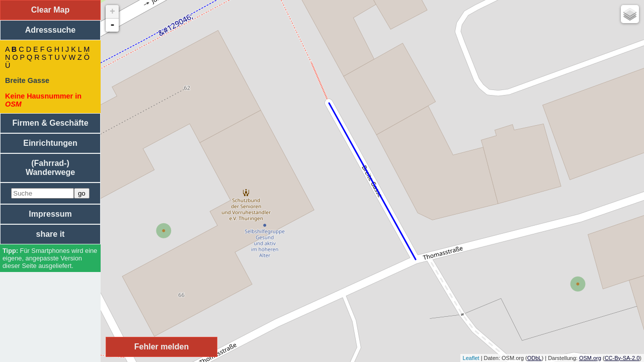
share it (51, 234)
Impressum (50, 214)
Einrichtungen (50, 143)
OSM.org (590, 358)
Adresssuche (51, 30)
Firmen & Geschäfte (50, 123)
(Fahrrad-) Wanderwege (50, 168)
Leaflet (471, 358)
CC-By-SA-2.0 (622, 358)
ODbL (535, 358)
